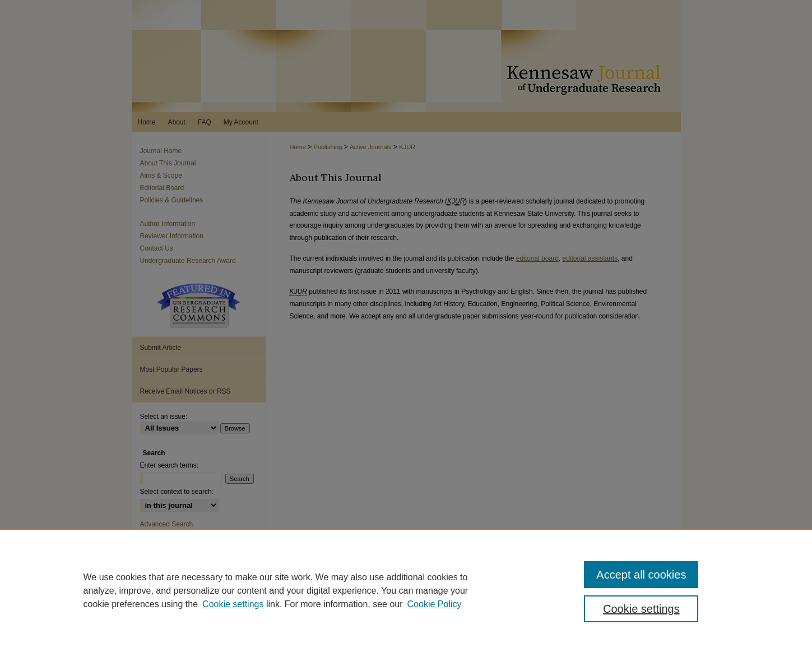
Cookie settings (233, 604)
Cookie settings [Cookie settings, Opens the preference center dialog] (641, 609)
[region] (406, 590)
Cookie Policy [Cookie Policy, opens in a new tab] (435, 604)
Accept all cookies (641, 575)
